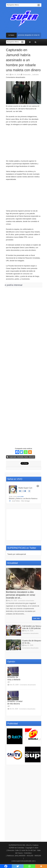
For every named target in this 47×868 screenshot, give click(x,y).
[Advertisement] (24, 144)
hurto (26, 457)
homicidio (20, 457)
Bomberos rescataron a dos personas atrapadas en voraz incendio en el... (21, 595)
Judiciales (35, 75)
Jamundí (32, 457)
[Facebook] (17, 452)
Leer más (37, 618)
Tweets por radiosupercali (17, 554)
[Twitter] (21, 452)
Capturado (13, 457)
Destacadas (27, 75)
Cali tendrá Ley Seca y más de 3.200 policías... (32, 627)
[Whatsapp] (26, 452)
